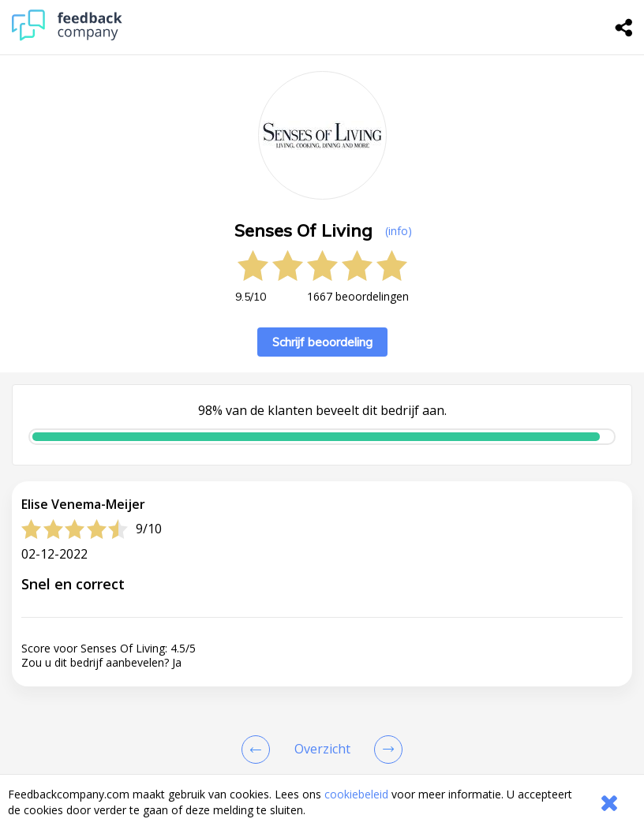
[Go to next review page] (385, 750)
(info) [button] (399, 231)
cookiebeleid (356, 794)
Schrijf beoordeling (322, 342)
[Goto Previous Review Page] (259, 750)
